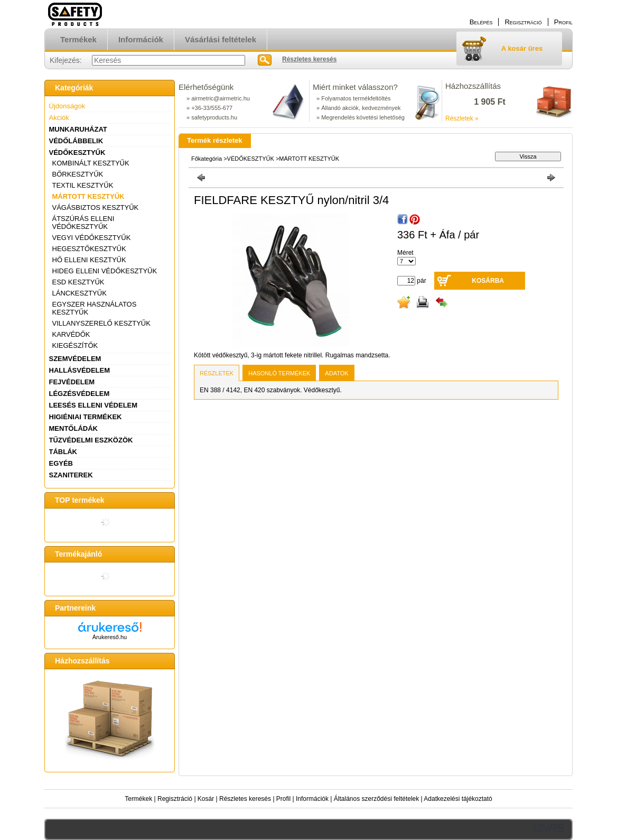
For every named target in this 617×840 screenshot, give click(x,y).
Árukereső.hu (110, 637)
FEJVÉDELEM (72, 382)
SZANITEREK (71, 475)
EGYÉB (61, 463)
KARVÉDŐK (71, 334)
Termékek (138, 799)
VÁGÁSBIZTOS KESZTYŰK (96, 207)
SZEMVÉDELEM (75, 359)
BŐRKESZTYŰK (78, 174)
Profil (283, 799)
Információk (312, 799)
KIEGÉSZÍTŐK (75, 345)
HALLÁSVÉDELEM (80, 370)
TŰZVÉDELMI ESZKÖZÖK (91, 440)
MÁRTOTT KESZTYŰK (88, 196)
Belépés (481, 22)
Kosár (206, 799)
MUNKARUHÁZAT (78, 129)
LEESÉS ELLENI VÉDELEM (94, 405)
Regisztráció (175, 799)
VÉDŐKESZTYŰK (77, 153)
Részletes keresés (245, 799)
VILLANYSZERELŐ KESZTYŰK (101, 323)
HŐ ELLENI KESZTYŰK (89, 260)
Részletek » (462, 118)
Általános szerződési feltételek (376, 799)
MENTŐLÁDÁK (73, 428)
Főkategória (207, 159)
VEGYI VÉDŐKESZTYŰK (92, 238)
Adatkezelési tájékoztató (458, 799)
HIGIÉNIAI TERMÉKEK (86, 417)
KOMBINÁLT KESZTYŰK (91, 163)
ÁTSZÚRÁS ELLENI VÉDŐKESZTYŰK (83, 223)
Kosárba (488, 281)
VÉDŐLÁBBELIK (76, 141)
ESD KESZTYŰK (78, 282)
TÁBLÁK (63, 452)
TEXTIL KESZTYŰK (83, 185)
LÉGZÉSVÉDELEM (80, 394)
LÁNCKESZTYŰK (80, 293)
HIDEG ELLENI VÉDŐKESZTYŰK (105, 271)
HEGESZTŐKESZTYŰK (89, 249)
